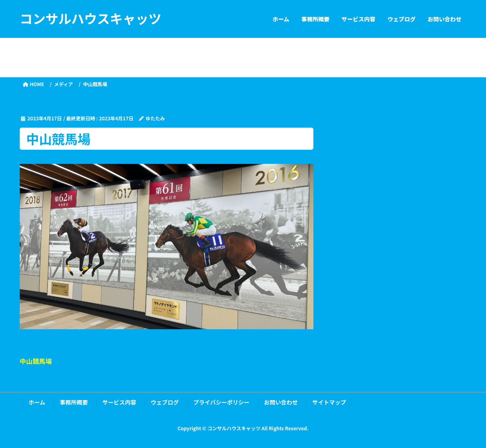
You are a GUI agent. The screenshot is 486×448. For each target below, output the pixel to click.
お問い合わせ (281, 402)
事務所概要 (74, 402)
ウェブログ (165, 402)
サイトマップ (329, 402)
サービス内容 (119, 402)
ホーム (37, 402)
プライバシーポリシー (222, 402)
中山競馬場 (36, 361)
